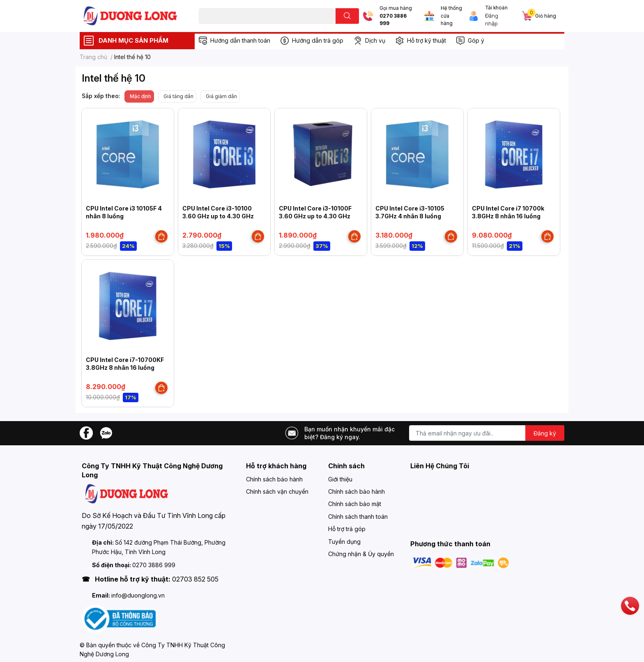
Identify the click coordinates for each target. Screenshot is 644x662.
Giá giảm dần (221, 96)
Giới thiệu (340, 479)
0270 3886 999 (393, 20)
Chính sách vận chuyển (277, 491)
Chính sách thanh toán (358, 517)
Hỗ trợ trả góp (347, 529)
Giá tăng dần (178, 96)
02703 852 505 (195, 579)
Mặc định (140, 96)
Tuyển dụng (344, 542)
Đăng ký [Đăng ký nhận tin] (545, 433)
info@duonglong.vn (138, 595)
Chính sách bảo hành (274, 479)
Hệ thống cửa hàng (451, 16)
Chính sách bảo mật (355, 504)
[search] (347, 16)
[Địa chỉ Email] (487, 433)
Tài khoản (496, 8)
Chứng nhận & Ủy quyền (361, 554)
